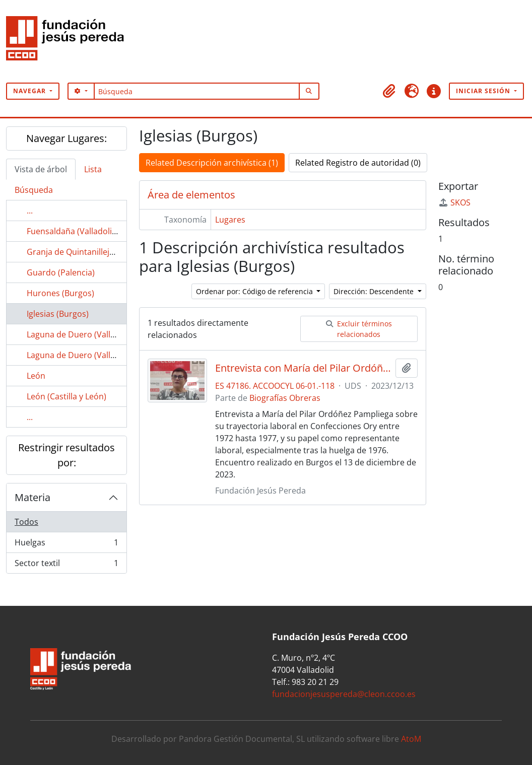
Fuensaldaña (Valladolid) (73, 231)
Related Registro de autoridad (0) (358, 163)
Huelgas (66, 545)
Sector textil (66, 565)
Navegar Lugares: (66, 138)
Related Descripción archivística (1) (212, 163)
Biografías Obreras (285, 398)
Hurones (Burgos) (60, 293)
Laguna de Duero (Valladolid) (82, 334)
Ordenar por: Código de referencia (255, 291)
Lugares (230, 220)
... (30, 211)
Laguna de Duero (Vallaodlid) (82, 355)
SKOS (454, 202)
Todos (26, 522)
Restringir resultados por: (66, 455)
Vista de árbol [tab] (41, 169)
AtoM (411, 739)
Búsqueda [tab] (34, 190)
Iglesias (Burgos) (58, 314)
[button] (389, 91)
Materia (32, 497)
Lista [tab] (93, 169)
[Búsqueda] (197, 91)
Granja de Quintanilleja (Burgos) (87, 252)
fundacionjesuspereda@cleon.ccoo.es (344, 694)
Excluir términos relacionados (359, 329)
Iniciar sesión (484, 91)
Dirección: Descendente (375, 291)
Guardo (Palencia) (61, 272)
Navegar (30, 91)
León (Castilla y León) (66, 396)
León (36, 376)
